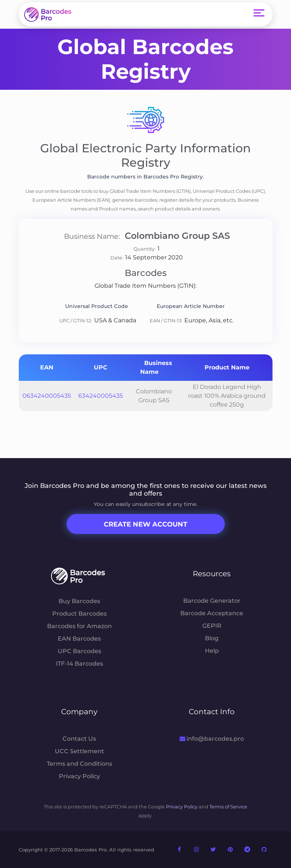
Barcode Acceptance (212, 613)
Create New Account (145, 524)
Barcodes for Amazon (79, 626)
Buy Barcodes (79, 601)
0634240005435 (47, 396)
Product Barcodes (79, 614)
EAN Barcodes (79, 639)
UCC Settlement (79, 751)
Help (212, 651)
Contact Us (79, 739)
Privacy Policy (79, 776)
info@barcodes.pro (212, 739)
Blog (212, 638)
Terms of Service (228, 807)
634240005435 (101, 396)
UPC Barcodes (79, 651)
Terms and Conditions (79, 764)
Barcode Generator (212, 601)
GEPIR (212, 626)
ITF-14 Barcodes (79, 664)
